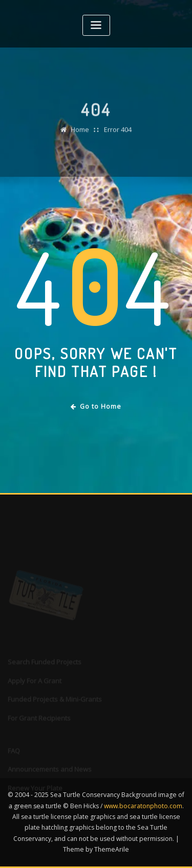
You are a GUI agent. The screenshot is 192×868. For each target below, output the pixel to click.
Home (80, 133)
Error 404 (118, 133)
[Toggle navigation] (96, 25)
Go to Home (96, 406)
